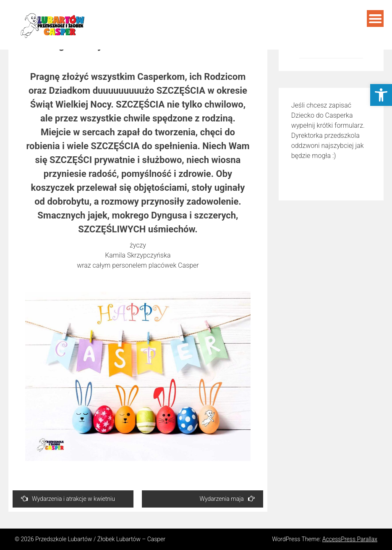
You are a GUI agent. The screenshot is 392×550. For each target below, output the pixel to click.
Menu (375, 18)
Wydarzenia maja (227, 499)
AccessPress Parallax (350, 539)
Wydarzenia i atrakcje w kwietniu (68, 499)
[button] (381, 95)
